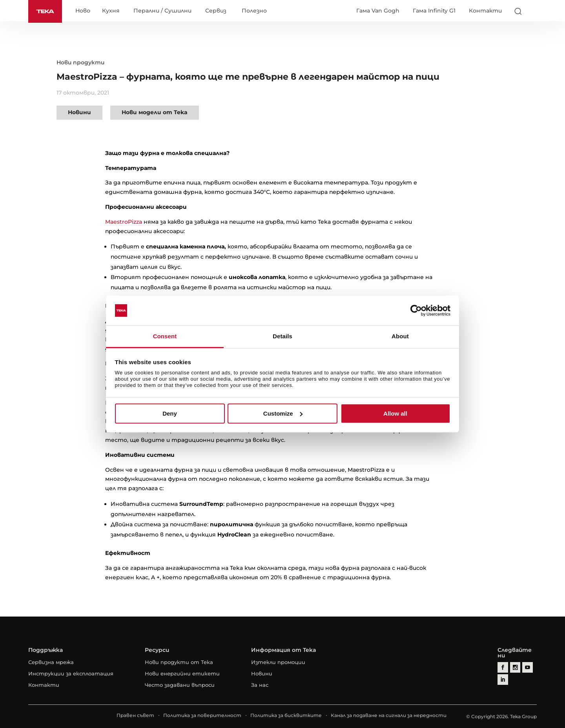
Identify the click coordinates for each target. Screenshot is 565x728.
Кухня (111, 11)
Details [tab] (282, 337)
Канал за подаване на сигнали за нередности (389, 715)
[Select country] (533, 11)
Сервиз (216, 11)
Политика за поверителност (202, 715)
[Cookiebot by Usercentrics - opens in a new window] (416, 310)
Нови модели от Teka (155, 112)
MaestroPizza (124, 222)
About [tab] (400, 337)
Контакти (485, 11)
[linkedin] (502, 679)
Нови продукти (80, 62)
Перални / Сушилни (162, 11)
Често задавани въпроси (180, 685)
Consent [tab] (165, 337)
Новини (79, 112)
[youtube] (526, 667)
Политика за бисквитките (286, 715)
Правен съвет (135, 715)
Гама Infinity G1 (434, 11)
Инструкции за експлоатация (71, 673)
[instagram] (514, 667)
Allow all (395, 413)
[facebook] (502, 667)
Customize (283, 413)
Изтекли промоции (278, 662)
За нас (260, 685)
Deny (170, 413)
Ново (83, 11)
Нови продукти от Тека (179, 662)
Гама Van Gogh (378, 11)
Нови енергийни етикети (182, 673)
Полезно (254, 11)
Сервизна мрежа (51, 662)
